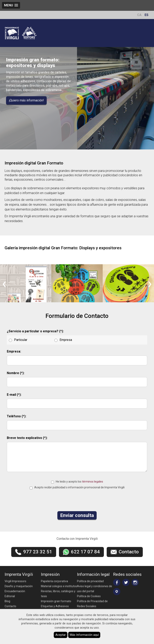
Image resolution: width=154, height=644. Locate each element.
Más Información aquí (84, 635)
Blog (7, 601)
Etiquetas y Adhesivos (55, 606)
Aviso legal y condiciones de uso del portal (95, 589)
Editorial (10, 596)
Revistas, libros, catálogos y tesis (58, 594)
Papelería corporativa (54, 581)
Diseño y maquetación (19, 586)
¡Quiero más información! (26, 100)
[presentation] (4, 283)
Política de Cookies (89, 596)
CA (139, 15)
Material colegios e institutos (59, 586)
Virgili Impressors (15, 581)
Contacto (10, 606)
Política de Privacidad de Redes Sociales (92, 604)
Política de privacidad (90, 581)
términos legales (93, 482)
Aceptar (61, 635)
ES (146, 15)
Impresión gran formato (56, 601)
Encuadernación (15, 591)
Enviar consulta (77, 515)
